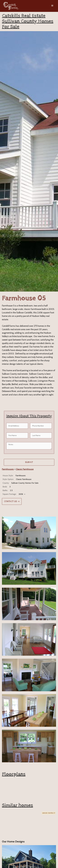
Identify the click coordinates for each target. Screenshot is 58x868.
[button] (52, 6)
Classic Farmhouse (25, 469)
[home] (10, 6)
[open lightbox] (29, 533)
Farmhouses (8, 469)
